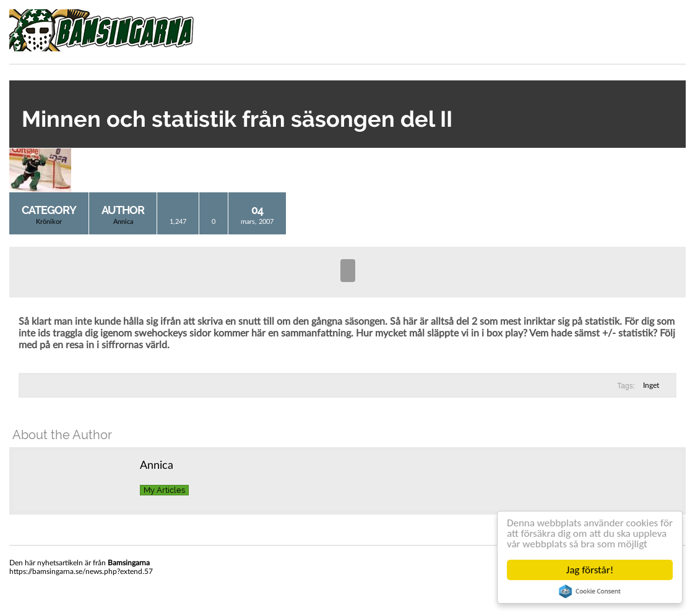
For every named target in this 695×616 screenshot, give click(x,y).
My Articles (164, 490)
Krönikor (49, 222)
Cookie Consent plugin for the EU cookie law (590, 591)
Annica (123, 222)
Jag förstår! (590, 570)
